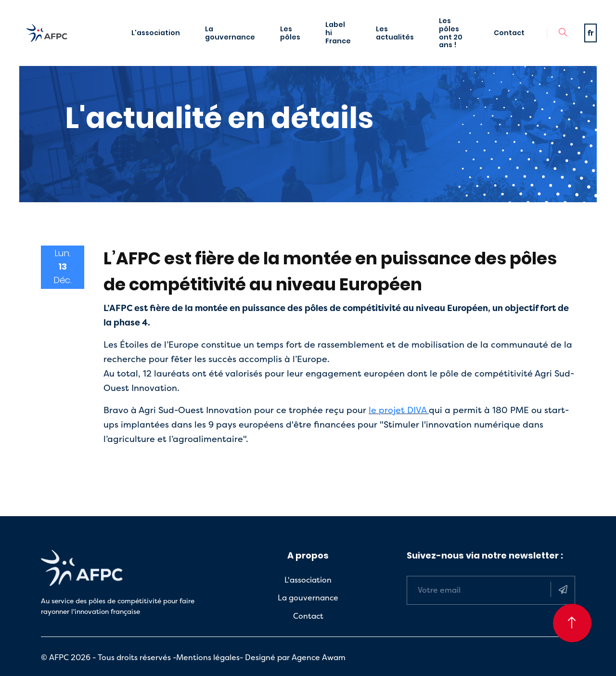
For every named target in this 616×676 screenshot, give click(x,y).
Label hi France (338, 33)
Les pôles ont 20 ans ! (451, 33)
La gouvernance (230, 33)
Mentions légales (208, 657)
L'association (156, 33)
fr (590, 33)
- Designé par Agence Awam (293, 657)
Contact (509, 33)
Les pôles (290, 33)
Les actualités (395, 33)
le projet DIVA (398, 410)
